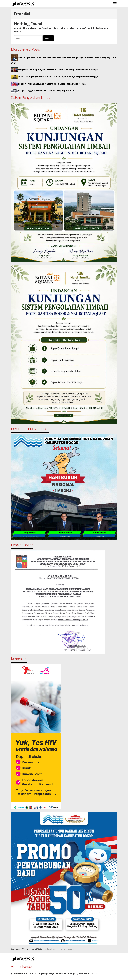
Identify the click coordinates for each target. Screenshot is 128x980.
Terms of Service (67, 949)
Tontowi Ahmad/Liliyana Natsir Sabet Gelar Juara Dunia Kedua (52, 84)
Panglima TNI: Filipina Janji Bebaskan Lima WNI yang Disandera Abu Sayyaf (58, 69)
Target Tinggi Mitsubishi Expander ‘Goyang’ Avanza (46, 90)
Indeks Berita (51, 949)
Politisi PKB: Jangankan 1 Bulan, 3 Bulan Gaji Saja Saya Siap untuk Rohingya (58, 77)
